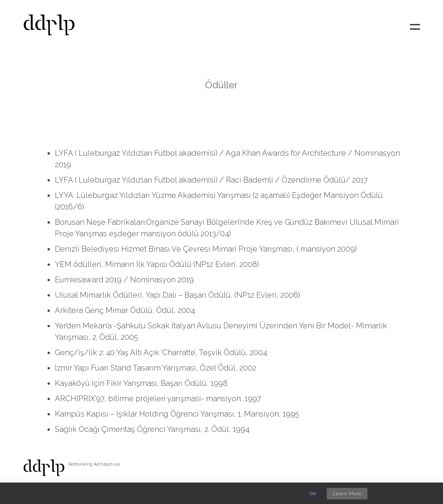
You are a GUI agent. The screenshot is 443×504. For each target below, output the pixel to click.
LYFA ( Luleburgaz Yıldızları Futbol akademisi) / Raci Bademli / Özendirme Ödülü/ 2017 (212, 180)
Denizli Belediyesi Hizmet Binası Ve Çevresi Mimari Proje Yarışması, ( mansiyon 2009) (206, 249)
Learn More (347, 494)
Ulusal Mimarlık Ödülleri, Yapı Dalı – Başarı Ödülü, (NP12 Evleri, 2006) (177, 295)
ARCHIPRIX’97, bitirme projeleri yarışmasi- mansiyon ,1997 (158, 399)
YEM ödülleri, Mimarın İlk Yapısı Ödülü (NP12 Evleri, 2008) (157, 264)
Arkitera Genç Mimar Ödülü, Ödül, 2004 (125, 310)
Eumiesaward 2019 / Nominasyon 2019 (124, 280)
